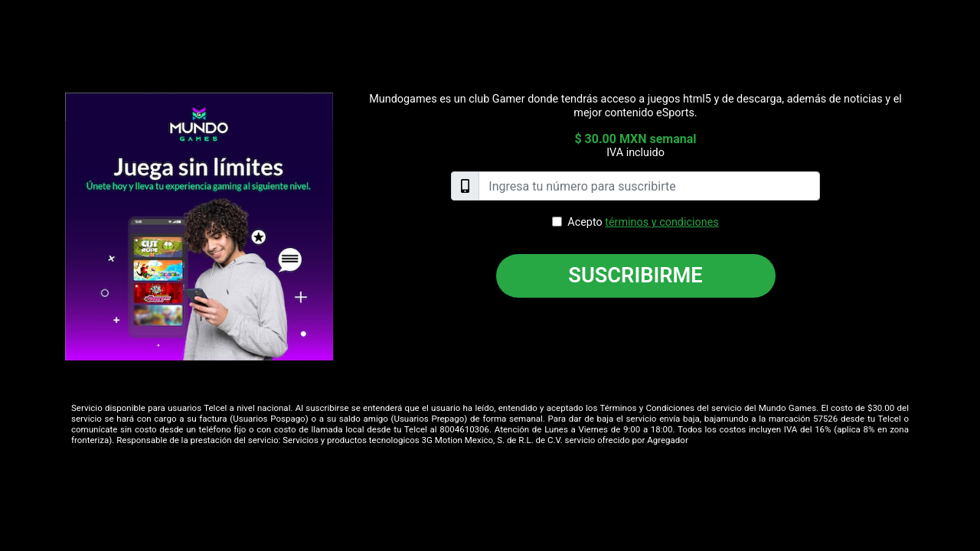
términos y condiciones (661, 222)
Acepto (643, 222)
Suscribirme (635, 275)
